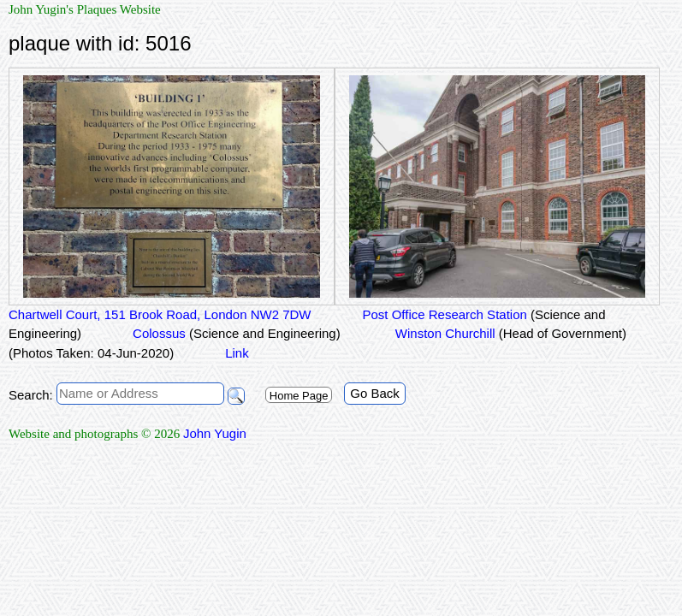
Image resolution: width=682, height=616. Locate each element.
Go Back (375, 393)
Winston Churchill (509, 333)
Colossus (237, 333)
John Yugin (215, 433)
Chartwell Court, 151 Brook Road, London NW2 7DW (160, 314)
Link (237, 353)
